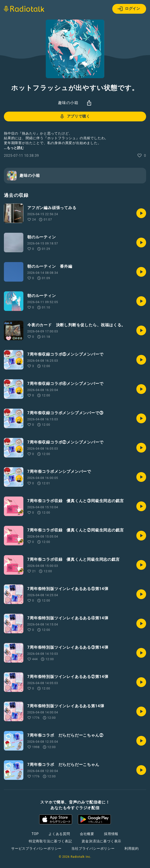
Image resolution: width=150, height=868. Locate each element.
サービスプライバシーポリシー (36, 848)
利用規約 (132, 848)
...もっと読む (14, 148)
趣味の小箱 (68, 103)
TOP (35, 834)
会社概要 (87, 834)
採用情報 (111, 834)
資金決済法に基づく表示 (101, 841)
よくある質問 (59, 834)
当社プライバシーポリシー (93, 848)
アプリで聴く (75, 116)
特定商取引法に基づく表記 (50, 841)
